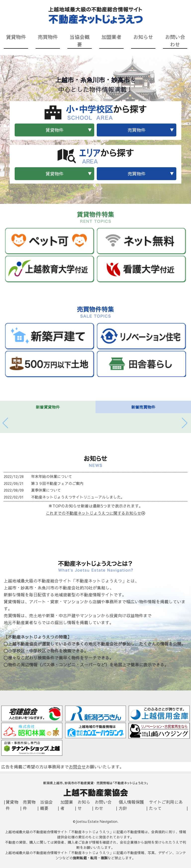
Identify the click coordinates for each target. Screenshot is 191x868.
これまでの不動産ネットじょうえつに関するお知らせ (95, 513)
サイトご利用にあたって (166, 805)
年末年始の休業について (52, 476)
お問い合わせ (175, 41)
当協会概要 (80, 41)
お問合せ (77, 767)
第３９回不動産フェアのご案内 (57, 483)
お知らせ (143, 37)
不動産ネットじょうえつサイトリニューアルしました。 (78, 497)
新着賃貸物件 (48, 407)
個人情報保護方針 (131, 805)
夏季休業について (46, 490)
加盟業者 (111, 37)
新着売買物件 (143, 407)
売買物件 (48, 37)
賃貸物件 (16, 37)
